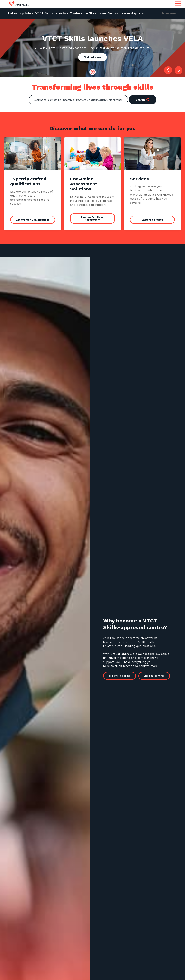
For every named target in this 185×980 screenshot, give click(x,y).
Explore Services (152, 220)
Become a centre (123, 676)
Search (143, 100)
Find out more (92, 57)
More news (169, 13)
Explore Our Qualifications (33, 220)
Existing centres (157, 676)
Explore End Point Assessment (92, 218)
